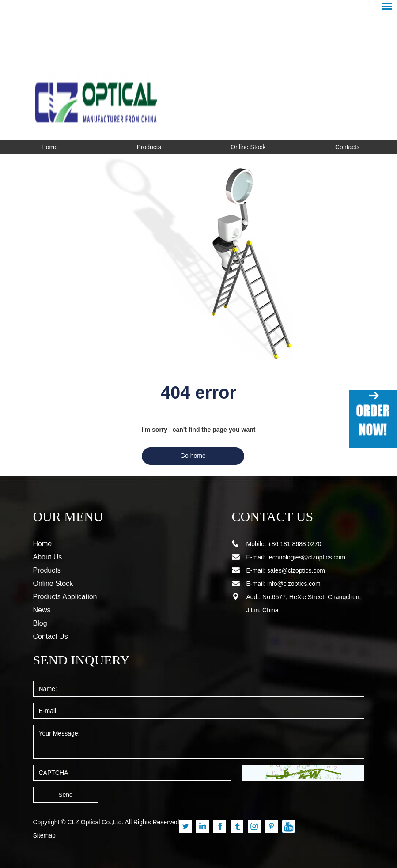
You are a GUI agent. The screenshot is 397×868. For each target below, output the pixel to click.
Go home (193, 456)
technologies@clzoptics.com (306, 557)
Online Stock (248, 147)
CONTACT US (267, 517)
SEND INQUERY (75, 660)
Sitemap (44, 835)
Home (50, 147)
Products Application (65, 597)
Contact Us (51, 636)
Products (149, 147)
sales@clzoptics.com (296, 570)
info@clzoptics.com (294, 584)
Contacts (347, 147)
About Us (48, 557)
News (42, 610)
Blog (40, 623)
